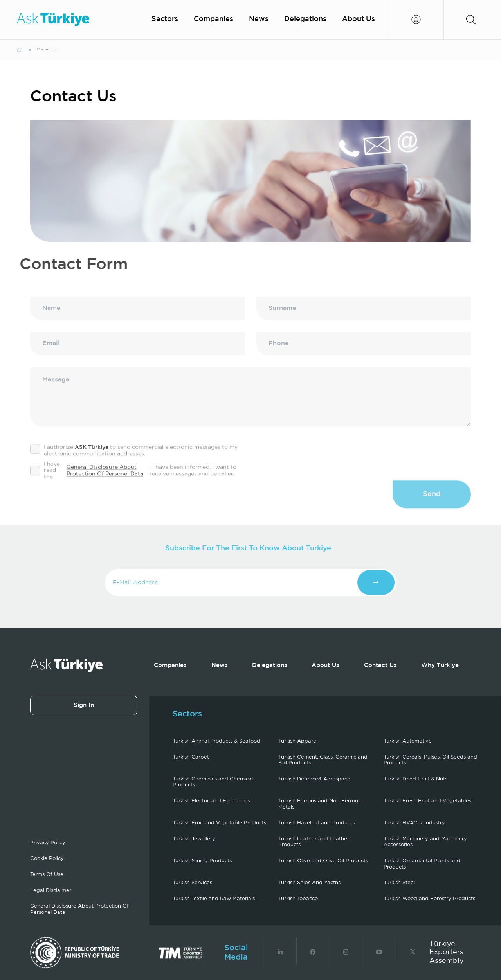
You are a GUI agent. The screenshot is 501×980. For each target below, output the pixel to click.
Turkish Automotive (408, 741)
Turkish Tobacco (298, 899)
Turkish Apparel (298, 741)
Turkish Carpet (191, 757)
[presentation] (411, 467)
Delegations (305, 19)
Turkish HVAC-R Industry (414, 823)
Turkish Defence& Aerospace (314, 779)
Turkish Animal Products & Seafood (216, 741)
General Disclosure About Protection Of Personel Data (105, 482)
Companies (214, 19)
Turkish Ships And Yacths (309, 883)
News (259, 19)
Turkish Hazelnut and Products (316, 823)
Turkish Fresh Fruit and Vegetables (427, 801)
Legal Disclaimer (51, 891)
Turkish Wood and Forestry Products (429, 899)
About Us (359, 19)
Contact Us (380, 665)
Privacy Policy (48, 843)
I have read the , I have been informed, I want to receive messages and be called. (133, 482)
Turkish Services (192, 883)
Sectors (165, 19)
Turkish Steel (399, 883)
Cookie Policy (47, 859)
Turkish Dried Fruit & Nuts (415, 779)
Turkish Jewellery (194, 839)
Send (432, 505)
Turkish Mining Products (202, 861)
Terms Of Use (47, 875)
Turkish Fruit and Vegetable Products (219, 823)
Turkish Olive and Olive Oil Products (323, 861)
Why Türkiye (440, 665)
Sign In (84, 705)
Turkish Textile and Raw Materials (214, 899)
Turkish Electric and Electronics (211, 801)
